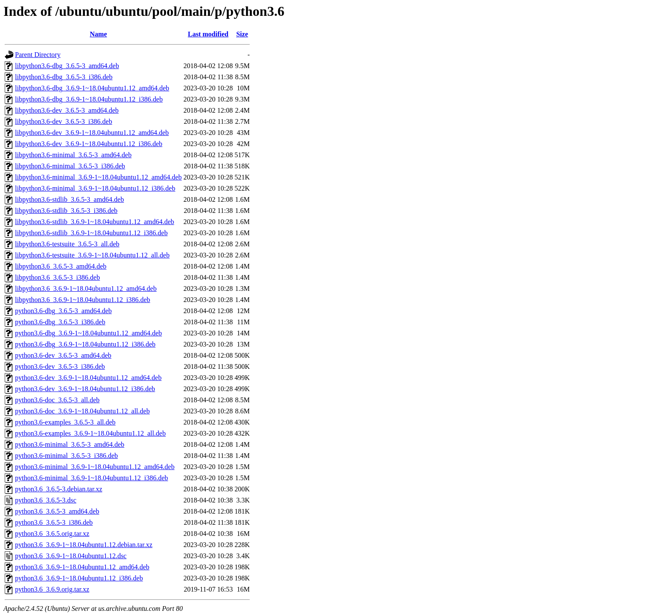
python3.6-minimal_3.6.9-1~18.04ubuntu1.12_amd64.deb (95, 467)
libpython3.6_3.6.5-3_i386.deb (57, 277)
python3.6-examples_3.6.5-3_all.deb (65, 422)
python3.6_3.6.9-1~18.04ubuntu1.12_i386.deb (79, 578)
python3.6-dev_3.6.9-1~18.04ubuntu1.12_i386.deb (85, 389)
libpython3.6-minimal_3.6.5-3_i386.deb (70, 166)
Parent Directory (38, 55)
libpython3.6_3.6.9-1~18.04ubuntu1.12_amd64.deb (86, 289)
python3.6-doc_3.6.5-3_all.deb (57, 400)
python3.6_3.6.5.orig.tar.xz (52, 534)
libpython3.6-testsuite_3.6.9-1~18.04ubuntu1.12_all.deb (92, 255)
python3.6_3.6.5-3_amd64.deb (57, 511)
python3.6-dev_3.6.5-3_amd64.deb (63, 355)
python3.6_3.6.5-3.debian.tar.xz (59, 489)
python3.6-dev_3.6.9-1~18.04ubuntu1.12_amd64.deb (88, 378)
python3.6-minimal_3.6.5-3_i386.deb (66, 456)
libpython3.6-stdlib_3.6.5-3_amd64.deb (69, 199)
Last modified (208, 34)
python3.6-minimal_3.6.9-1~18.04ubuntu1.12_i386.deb (91, 478)
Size (242, 34)
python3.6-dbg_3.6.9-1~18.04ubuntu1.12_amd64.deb (88, 333)
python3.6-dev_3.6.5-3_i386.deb (60, 366)
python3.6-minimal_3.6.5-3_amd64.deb (70, 444)
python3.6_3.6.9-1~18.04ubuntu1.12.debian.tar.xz (84, 545)
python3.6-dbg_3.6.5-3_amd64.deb (63, 311)
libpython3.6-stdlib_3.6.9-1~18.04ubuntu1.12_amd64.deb (94, 222)
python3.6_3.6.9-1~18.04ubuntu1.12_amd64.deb (82, 567)
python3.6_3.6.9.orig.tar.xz (52, 589)
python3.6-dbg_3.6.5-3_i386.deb (60, 322)
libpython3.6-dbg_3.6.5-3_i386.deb (64, 77)
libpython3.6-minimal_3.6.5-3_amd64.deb (73, 155)
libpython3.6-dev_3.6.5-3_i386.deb (64, 121)
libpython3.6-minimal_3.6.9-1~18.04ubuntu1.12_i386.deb (95, 188)
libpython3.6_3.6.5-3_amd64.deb (61, 266)
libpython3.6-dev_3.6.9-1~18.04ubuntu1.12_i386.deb (89, 144)
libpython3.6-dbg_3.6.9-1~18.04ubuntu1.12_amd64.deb (92, 88)
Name (99, 34)
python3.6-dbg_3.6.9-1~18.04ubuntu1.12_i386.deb (85, 344)
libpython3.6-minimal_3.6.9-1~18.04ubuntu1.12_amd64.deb (98, 177)
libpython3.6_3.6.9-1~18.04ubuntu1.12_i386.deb (82, 300)
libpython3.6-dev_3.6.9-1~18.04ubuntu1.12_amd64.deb (92, 133)
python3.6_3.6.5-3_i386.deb (54, 522)
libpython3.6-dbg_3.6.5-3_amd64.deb (67, 66)
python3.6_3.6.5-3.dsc (46, 500)
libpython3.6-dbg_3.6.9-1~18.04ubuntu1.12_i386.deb (89, 99)
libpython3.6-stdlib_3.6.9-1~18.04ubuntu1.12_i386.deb (91, 233)
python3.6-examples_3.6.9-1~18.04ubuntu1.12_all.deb (90, 433)
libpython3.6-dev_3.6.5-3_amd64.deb (67, 110)
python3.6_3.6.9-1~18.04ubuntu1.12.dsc (71, 556)
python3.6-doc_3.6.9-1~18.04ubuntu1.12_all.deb (82, 411)
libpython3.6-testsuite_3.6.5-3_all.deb (67, 244)
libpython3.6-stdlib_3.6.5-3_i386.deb (66, 211)
